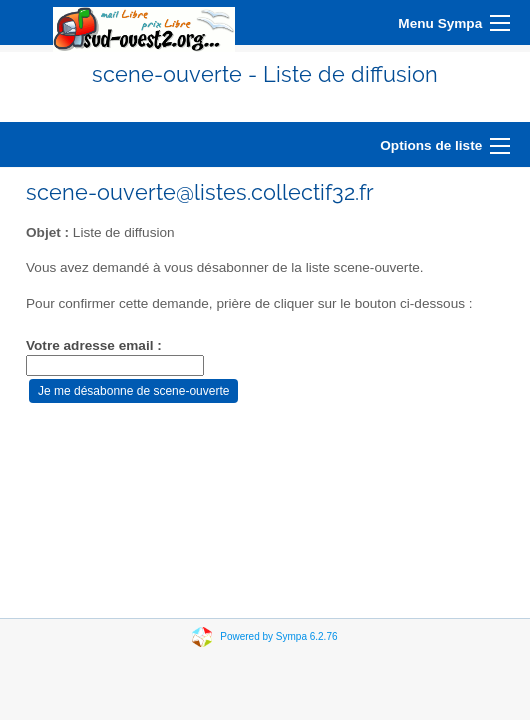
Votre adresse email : (94, 345)
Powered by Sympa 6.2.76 (278, 636)
